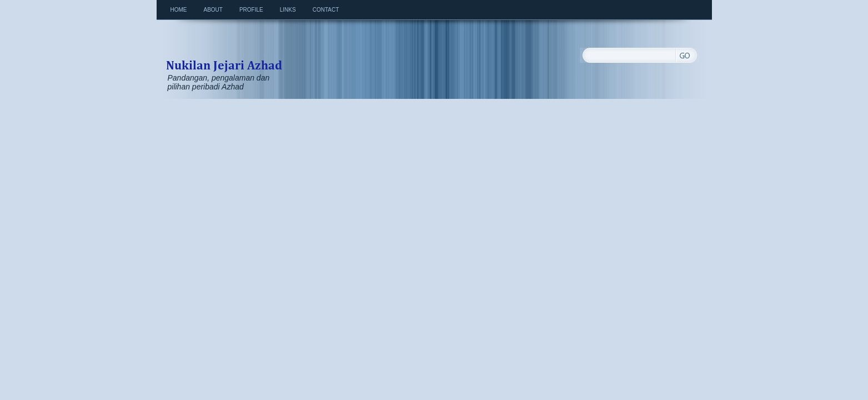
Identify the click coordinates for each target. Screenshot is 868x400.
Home (179, 10)
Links (288, 10)
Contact (326, 10)
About (213, 10)
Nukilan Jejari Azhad (224, 53)
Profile (251, 10)
